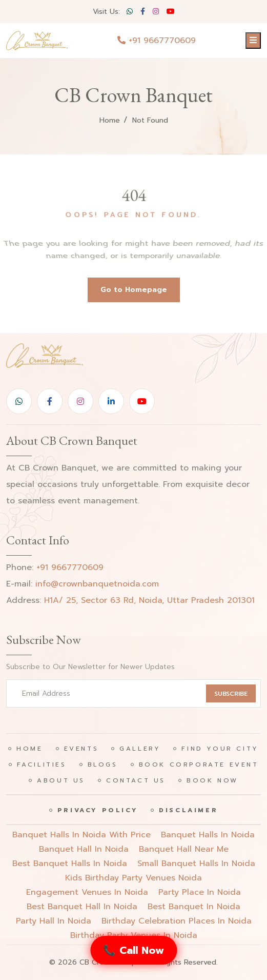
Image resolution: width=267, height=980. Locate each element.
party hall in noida (54, 921)
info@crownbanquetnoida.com (97, 584)
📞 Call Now (133, 950)
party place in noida (200, 892)
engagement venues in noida (87, 892)
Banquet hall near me (184, 849)
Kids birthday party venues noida (133, 878)
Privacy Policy (98, 810)
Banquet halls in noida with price (81, 835)
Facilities (42, 765)
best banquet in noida (194, 907)
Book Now (212, 780)
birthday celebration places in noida (177, 921)
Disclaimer (188, 810)
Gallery (140, 749)
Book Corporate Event (199, 765)
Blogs (103, 765)
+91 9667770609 (157, 41)
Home (110, 120)
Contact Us (136, 780)
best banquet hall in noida (82, 907)
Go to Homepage (134, 290)
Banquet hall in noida (84, 849)
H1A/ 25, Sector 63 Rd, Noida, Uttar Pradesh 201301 (149, 600)
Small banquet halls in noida (196, 864)
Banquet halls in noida (208, 835)
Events (81, 749)
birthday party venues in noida (134, 935)
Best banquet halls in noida (70, 864)
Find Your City (220, 749)
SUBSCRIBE (231, 694)
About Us (61, 780)
